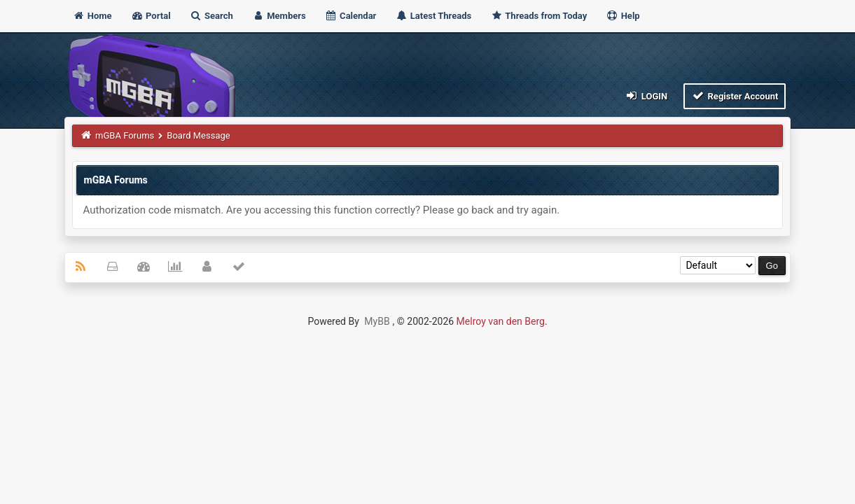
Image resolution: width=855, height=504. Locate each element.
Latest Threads (434, 16)
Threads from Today (538, 16)
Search (211, 16)
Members (279, 16)
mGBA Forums (125, 135)
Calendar (350, 16)
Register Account (735, 96)
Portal (151, 16)
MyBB (377, 321)
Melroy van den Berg (501, 321)
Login (646, 96)
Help (623, 16)
